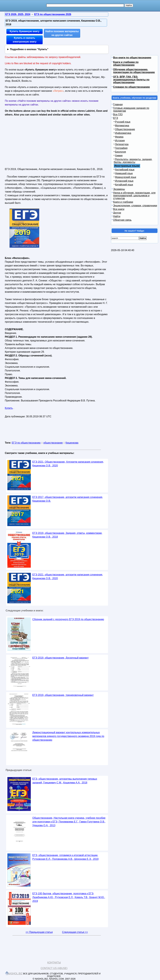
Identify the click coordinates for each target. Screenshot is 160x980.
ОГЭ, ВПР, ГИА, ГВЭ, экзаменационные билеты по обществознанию (131, 80)
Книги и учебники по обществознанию (126, 64)
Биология (120, 152)
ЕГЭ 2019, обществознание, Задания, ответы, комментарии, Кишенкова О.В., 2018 (67, 535)
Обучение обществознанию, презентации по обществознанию (134, 71)
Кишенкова (72, 443)
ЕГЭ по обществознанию (26, 443)
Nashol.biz (15, 974)
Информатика (123, 133)
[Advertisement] (32, 141)
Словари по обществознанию (131, 87)
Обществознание (125, 129)
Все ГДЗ (118, 114)
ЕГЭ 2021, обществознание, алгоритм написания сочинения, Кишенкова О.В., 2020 (68, 576)
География (121, 148)
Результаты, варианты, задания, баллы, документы (133, 161)
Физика (119, 137)
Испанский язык (124, 181)
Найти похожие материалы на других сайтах (62, 33)
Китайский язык (124, 185)
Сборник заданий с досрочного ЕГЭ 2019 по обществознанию (68, 619)
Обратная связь (122, 220)
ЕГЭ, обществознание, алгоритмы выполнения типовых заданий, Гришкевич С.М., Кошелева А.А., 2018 (65, 781)
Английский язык (125, 170)
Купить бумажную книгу (25, 31)
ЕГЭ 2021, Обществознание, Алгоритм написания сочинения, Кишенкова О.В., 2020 (68, 464)
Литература (122, 144)
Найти (117, 216)
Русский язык (123, 122)
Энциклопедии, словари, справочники (135, 206)
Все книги (119, 209)
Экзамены (119, 189)
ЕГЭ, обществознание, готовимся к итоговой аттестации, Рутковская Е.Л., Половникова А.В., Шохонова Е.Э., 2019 (65, 857)
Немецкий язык (124, 173)
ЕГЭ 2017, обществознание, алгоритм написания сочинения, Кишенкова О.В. (68, 499)
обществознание (53, 443)
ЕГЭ (116, 118)
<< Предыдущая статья (39, 932)
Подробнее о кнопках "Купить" (29, 49)
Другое (117, 213)
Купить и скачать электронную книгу (25, 40)
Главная (118, 104)
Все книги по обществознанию (132, 58)
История (120, 141)
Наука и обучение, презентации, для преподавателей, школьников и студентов (134, 196)
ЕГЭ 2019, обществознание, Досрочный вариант (60, 658)
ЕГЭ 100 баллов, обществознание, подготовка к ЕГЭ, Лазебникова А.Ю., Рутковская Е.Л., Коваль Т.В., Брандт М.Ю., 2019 (69, 897)
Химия (119, 156)
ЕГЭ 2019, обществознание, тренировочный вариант (63, 695)
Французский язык (126, 177)
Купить (9, 408)
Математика (122, 126)
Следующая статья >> (75, 932)
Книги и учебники (123, 202)
